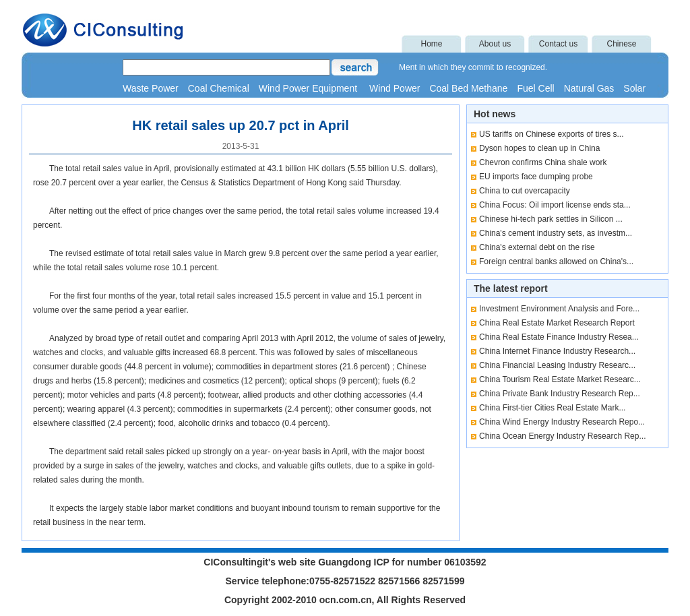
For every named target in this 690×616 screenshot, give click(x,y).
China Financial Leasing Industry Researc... (557, 365)
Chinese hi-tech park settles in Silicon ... (551, 219)
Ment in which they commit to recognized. (473, 67)
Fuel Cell (535, 88)
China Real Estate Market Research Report (557, 323)
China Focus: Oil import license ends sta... (555, 205)
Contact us (558, 44)
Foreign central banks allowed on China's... (556, 261)
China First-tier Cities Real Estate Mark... (552, 408)
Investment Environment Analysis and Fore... (559, 309)
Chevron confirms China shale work (543, 162)
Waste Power (151, 88)
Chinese (621, 44)
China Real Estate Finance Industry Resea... (559, 337)
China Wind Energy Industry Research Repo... (562, 422)
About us (495, 44)
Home (431, 44)
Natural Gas (589, 88)
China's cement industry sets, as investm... (556, 233)
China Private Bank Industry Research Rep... (560, 394)
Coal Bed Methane (468, 88)
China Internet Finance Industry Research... (557, 351)
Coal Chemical (219, 88)
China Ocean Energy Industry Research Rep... (562, 436)
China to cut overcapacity (525, 191)
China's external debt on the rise (537, 247)
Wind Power (395, 88)
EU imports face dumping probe (536, 177)
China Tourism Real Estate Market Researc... (560, 379)
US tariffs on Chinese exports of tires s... (552, 134)
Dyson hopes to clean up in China (539, 148)
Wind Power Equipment (309, 88)
